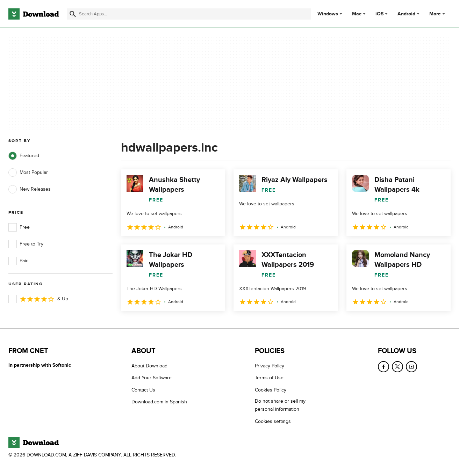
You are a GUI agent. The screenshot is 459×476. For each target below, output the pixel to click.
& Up (38, 299)
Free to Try (26, 244)
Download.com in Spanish (159, 402)
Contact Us (143, 390)
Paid (19, 261)
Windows (328, 14)
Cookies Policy (271, 390)
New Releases (30, 189)
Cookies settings (273, 421)
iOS (379, 14)
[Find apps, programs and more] (189, 14)
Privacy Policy (270, 366)
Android (406, 14)
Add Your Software (152, 378)
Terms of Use (269, 378)
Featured (24, 156)
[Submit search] (73, 14)
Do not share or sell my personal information (280, 405)
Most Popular (28, 173)
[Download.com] (34, 14)
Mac (357, 14)
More (438, 14)
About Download (149, 366)
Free (19, 227)
